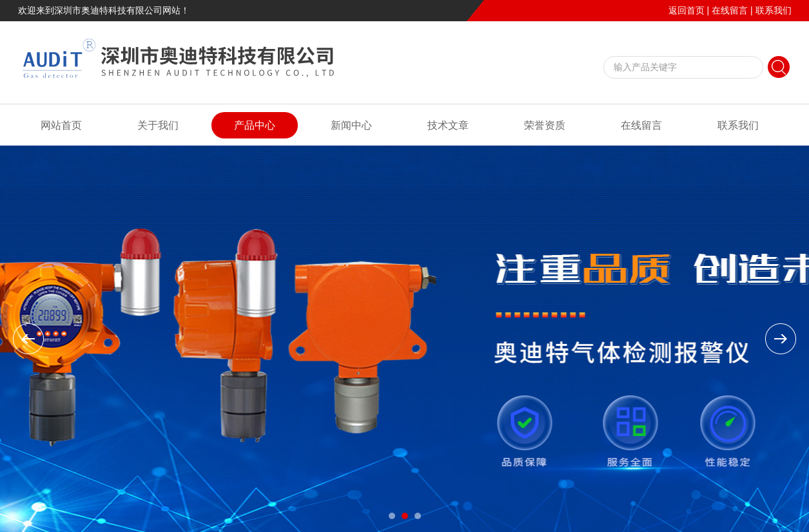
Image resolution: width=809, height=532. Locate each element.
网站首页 (61, 125)
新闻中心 (351, 125)
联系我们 (774, 10)
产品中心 (255, 125)
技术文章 (448, 125)
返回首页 (687, 10)
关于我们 (158, 125)
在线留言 (730, 10)
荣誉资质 (545, 125)
